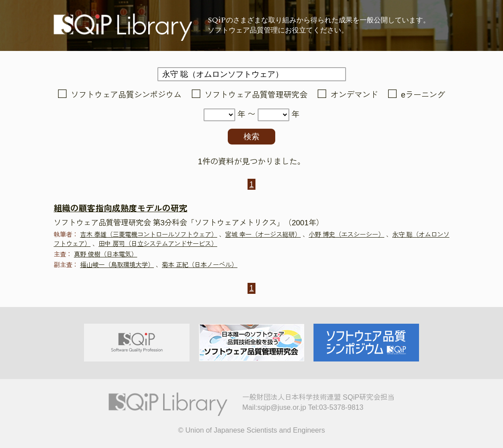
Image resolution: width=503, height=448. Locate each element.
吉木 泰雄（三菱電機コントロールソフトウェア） (149, 235)
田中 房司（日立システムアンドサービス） (158, 244)
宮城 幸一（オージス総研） (263, 235)
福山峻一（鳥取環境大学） (117, 265)
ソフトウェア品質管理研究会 (256, 95)
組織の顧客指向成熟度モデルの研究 (120, 208)
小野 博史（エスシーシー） (346, 235)
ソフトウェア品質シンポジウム (126, 95)
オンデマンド (354, 95)
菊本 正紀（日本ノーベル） (200, 265)
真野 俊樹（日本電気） (106, 254)
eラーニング (423, 95)
